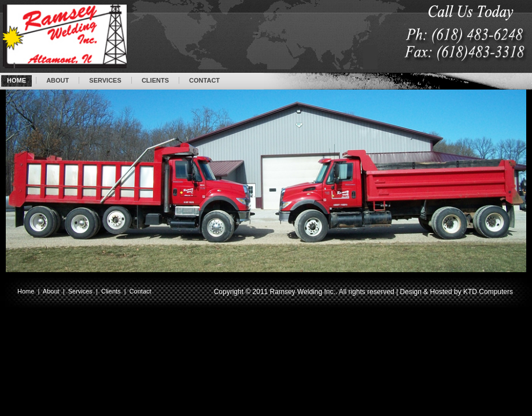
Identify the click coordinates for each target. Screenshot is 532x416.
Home (26, 291)
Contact (141, 291)
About (51, 291)
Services (80, 291)
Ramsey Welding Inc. (303, 292)
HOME (16, 80)
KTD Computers (488, 292)
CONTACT (204, 80)
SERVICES (105, 80)
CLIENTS (155, 80)
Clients (111, 291)
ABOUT (58, 80)
